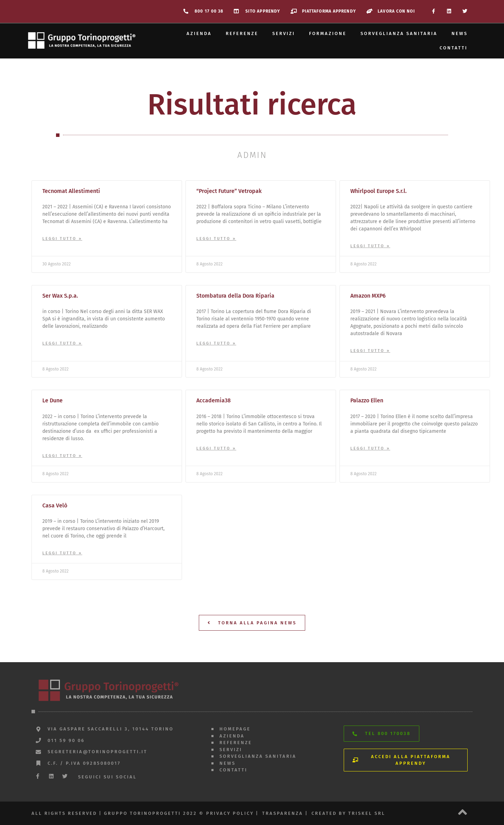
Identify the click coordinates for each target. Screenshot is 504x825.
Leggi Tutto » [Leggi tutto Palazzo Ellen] (370, 448)
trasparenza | (285, 813)
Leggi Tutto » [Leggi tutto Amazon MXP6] (370, 351)
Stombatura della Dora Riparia (235, 296)
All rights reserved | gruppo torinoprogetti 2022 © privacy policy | (145, 813)
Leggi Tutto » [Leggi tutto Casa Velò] (62, 553)
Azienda (199, 33)
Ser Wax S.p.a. (60, 296)
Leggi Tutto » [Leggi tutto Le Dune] (62, 456)
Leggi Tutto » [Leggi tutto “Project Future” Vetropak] (216, 239)
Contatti (454, 48)
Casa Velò (55, 505)
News (460, 33)
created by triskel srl (348, 813)
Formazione (328, 33)
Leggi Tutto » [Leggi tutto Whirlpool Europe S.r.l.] (370, 246)
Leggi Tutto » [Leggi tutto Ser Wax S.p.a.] (62, 343)
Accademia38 (213, 400)
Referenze (242, 33)
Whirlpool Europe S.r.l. (379, 191)
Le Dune (52, 400)
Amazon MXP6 (368, 296)
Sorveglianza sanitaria (399, 33)
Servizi (284, 33)
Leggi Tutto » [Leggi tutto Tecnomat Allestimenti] (62, 239)
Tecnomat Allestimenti (71, 191)
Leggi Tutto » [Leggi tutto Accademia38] (216, 448)
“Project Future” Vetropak (229, 191)
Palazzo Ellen (367, 400)
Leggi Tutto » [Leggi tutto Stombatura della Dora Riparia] (216, 343)
